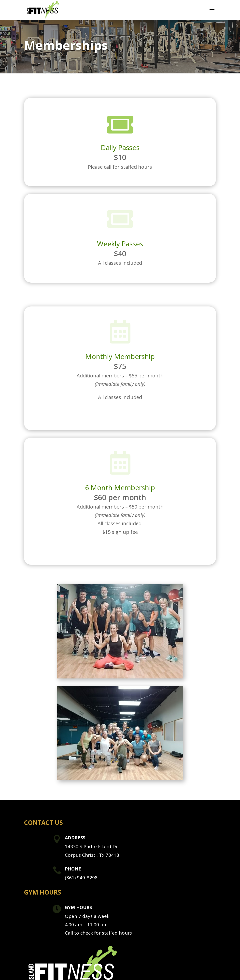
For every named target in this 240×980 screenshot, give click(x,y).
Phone (73, 869)
